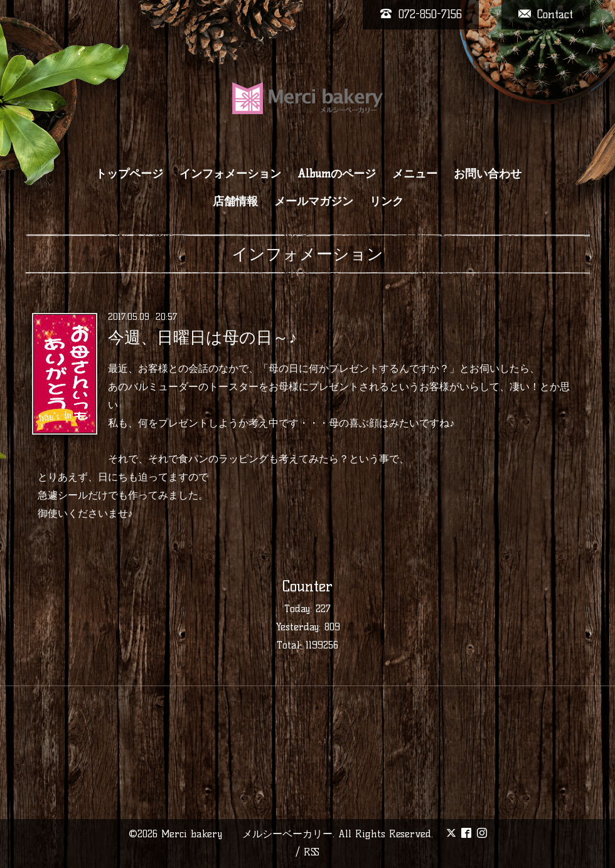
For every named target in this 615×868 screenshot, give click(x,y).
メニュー (415, 174)
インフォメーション (230, 174)
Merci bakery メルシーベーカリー (247, 834)
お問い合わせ (488, 174)
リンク (387, 201)
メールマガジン (314, 201)
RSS (312, 852)
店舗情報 (235, 201)
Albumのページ (337, 174)
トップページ (129, 174)
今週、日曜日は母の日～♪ (202, 337)
